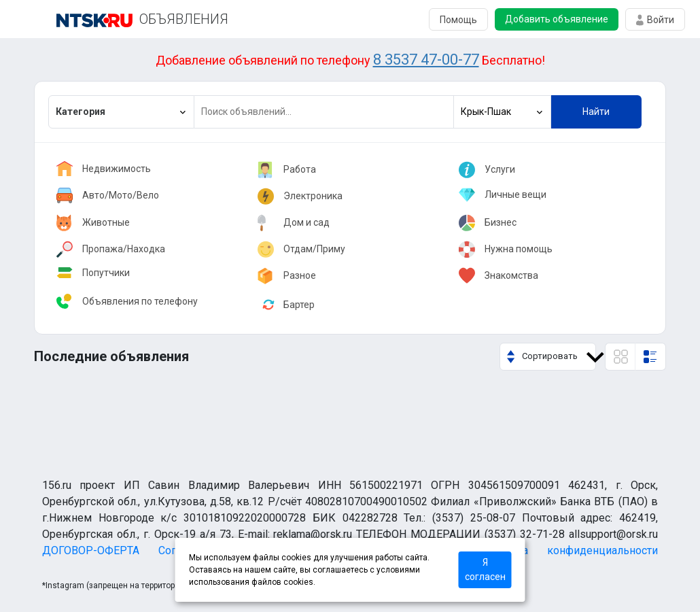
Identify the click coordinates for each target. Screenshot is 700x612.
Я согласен (485, 569)
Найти (596, 112)
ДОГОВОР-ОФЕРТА (91, 550)
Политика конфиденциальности (569, 550)
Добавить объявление (557, 19)
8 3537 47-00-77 (426, 60)
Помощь (458, 20)
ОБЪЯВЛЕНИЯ (184, 19)
